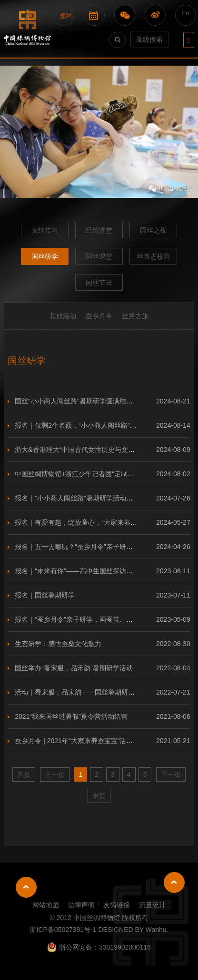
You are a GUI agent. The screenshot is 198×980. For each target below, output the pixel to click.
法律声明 (81, 905)
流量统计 (152, 905)
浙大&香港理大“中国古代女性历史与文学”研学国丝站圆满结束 (106, 450)
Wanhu (156, 930)
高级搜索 (149, 39)
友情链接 (117, 905)
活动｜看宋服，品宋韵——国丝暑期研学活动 (81, 692)
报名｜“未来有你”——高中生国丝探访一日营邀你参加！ (97, 571)
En (186, 13)
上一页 (55, 774)
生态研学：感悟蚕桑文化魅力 (58, 644)
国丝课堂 (99, 256)
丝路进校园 (153, 256)
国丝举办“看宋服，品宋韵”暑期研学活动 (74, 668)
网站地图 (46, 905)
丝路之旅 (135, 316)
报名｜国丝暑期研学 (45, 595)
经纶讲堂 (99, 230)
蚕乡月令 (99, 316)
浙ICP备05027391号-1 (63, 930)
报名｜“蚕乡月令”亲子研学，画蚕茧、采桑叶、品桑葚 (94, 619)
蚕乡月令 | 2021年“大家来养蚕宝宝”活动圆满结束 (87, 741)
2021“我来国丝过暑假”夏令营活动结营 (71, 716)
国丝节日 (99, 283)
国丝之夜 (153, 230)
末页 (99, 796)
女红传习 (45, 230)
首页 (24, 774)
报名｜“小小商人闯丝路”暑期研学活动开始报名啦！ (90, 498)
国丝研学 (45, 256)
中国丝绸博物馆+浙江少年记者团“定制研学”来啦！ (89, 474)
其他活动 (63, 316)
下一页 (171, 774)
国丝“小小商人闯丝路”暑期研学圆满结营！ (77, 401)
